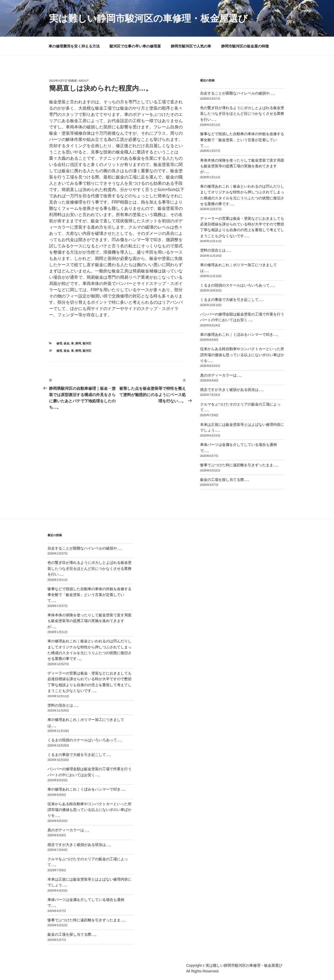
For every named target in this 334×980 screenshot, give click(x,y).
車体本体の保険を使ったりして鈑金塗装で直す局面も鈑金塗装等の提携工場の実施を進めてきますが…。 (242, 166)
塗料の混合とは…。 (217, 250)
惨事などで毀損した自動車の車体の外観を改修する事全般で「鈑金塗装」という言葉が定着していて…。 (242, 140)
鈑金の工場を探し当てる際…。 (226, 480)
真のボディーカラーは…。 (222, 375)
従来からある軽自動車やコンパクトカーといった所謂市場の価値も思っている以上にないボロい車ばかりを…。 (242, 355)
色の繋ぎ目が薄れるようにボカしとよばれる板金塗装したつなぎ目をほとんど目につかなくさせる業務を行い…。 (242, 114)
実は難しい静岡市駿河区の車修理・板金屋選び (148, 18)
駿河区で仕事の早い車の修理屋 (135, 46)
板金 (67, 343)
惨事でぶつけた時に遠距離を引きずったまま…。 (240, 465)
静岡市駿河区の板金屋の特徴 (245, 46)
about (84, 81)
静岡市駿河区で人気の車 (191, 46)
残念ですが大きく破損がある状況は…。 (233, 390)
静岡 (78, 343)
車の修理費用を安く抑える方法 (74, 46)
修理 (59, 343)
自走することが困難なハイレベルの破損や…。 (238, 93)
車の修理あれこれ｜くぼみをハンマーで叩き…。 (240, 334)
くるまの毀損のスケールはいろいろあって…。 (238, 285)
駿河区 (87, 343)
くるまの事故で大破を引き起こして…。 (233, 300)
